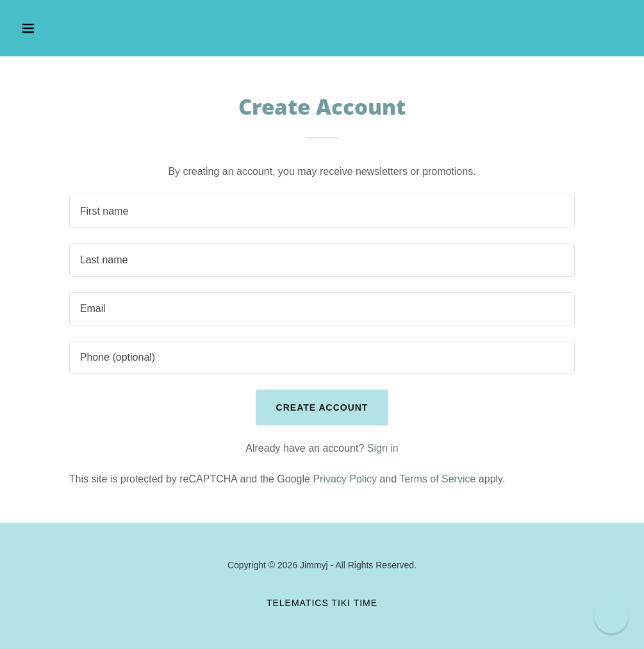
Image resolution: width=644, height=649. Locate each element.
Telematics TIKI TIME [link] (322, 603)
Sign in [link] (383, 448)
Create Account (322, 407)
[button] (86, 28)
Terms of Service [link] (437, 479)
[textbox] (322, 211)
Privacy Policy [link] (345, 479)
